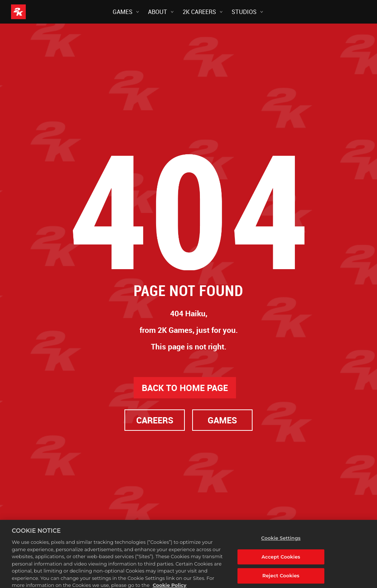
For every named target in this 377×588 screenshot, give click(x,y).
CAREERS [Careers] (155, 420)
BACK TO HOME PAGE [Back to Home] (185, 388)
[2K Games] (32, 12)
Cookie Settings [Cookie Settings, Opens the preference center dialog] (281, 543)
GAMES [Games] (222, 420)
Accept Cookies (281, 562)
